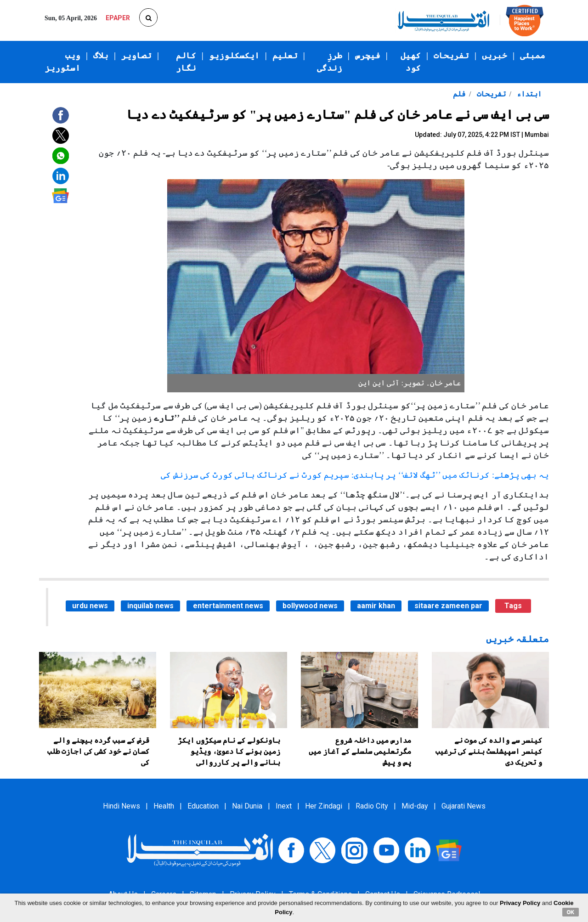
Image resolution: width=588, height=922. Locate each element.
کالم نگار (186, 62)
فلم (459, 94)
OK (571, 912)
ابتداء (528, 94)
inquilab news (150, 606)
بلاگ (101, 56)
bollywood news (310, 606)
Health (164, 806)
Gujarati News (464, 806)
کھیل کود (411, 62)
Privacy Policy (520, 903)
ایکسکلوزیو (234, 56)
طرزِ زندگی (330, 62)
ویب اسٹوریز (63, 62)
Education (203, 806)
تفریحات (451, 56)
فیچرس (368, 56)
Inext (284, 806)
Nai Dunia (247, 806)
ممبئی (533, 56)
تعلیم (285, 56)
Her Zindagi (324, 806)
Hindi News (122, 806)
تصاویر (136, 56)
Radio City (372, 806)
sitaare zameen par (448, 606)
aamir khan (376, 606)
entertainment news (228, 606)
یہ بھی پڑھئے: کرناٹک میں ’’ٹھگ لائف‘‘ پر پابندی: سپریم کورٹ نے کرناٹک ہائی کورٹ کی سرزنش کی (355, 475)
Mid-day (415, 806)
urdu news (90, 606)
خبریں (495, 56)
